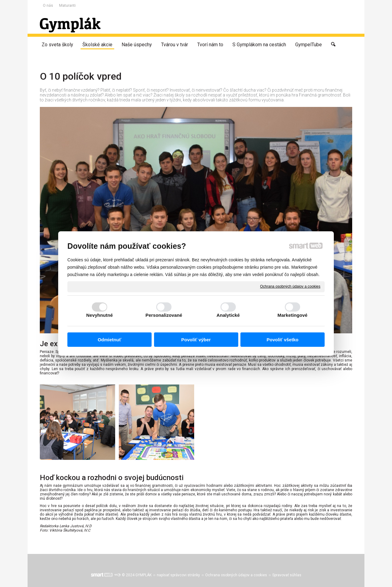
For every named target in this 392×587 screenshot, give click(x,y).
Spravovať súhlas (287, 575)
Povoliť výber (196, 340)
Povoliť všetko (283, 340)
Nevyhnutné (100, 315)
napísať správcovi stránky (178, 575)
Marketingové (292, 315)
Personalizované (164, 315)
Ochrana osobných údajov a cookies (290, 286)
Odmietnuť (109, 340)
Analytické (228, 315)
